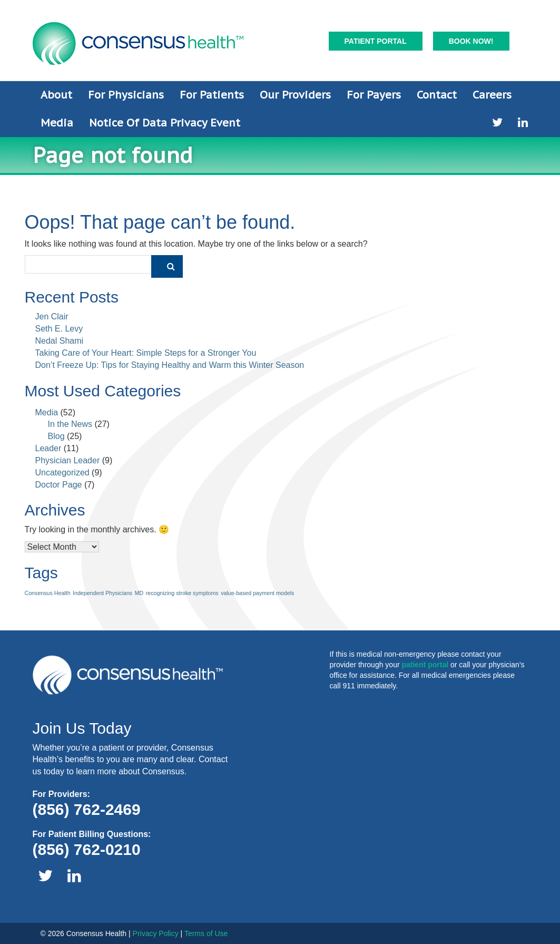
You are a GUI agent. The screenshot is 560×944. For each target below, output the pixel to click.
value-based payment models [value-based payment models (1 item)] (257, 593)
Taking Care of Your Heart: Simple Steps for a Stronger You (146, 353)
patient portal (425, 665)
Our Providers (295, 95)
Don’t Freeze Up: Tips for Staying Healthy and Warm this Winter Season (170, 365)
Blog (56, 436)
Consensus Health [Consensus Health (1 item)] (48, 593)
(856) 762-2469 (87, 809)
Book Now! (471, 41)
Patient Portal (376, 41)
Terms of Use (206, 933)
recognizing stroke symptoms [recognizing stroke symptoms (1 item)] (182, 593)
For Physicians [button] (126, 95)
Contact (437, 95)
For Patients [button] (212, 95)
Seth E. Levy (59, 329)
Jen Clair (52, 317)
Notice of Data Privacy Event (165, 123)
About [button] (56, 95)
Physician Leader (68, 460)
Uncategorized (62, 473)
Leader (48, 448)
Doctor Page (59, 485)
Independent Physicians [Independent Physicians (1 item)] (102, 593)
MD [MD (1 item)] (139, 593)
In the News (70, 424)
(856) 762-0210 (87, 849)
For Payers (374, 95)
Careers (492, 95)
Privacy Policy (156, 933)
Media (47, 412)
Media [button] (57, 123)
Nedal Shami (60, 341)
